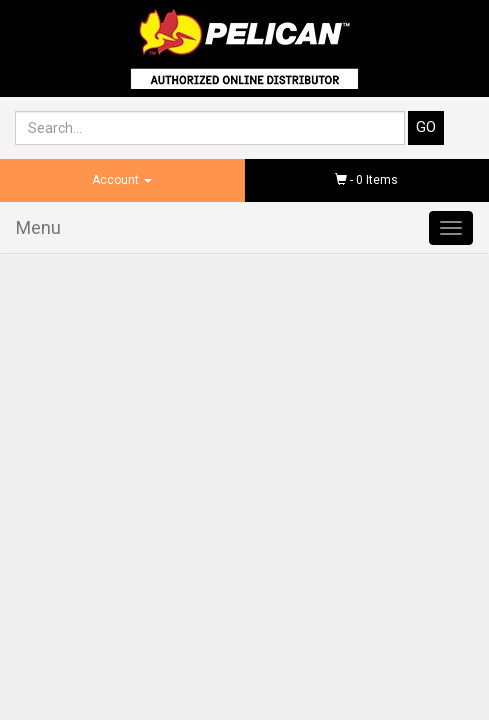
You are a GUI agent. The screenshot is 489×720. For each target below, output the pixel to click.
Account (122, 180)
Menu (38, 227)
